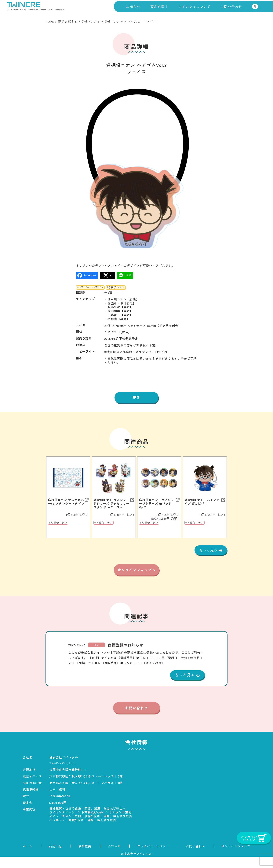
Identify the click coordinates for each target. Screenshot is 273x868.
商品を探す (159, 6)
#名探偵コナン (116, 287)
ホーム (27, 857)
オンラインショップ (236, 857)
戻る (136, 398)
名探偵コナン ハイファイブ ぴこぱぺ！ (202, 502)
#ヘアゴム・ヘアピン (90, 287)
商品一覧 (55, 857)
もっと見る (208, 551)
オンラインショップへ (136, 576)
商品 (96, 655)
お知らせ (133, 6)
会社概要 (85, 857)
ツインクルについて (194, 6)
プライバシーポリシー (153, 857)
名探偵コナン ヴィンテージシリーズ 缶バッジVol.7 (157, 504)
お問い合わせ (231, 6)
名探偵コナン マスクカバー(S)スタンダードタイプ (66, 502)
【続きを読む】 (154, 673)
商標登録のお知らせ (126, 656)
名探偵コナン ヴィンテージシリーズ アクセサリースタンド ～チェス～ (111, 504)
